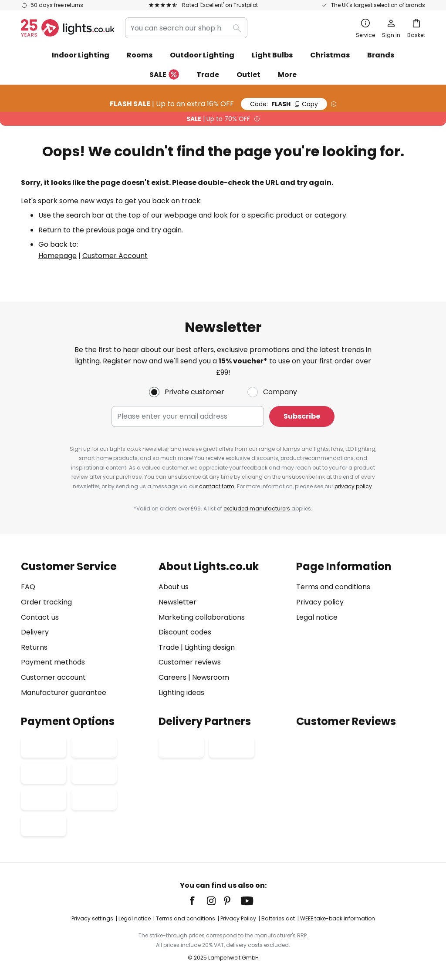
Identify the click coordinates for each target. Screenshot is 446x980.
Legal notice (317, 617)
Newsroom (211, 677)
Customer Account (115, 256)
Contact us (40, 617)
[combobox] (186, 28)
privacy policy (353, 486)
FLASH (284, 104)
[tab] (85, 629)
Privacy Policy (238, 918)
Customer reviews (190, 662)
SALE (164, 75)
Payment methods (53, 662)
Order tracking (46, 602)
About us (174, 587)
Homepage (57, 256)
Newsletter (177, 602)
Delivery (35, 632)
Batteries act (278, 918)
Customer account (53, 677)
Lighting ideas (181, 693)
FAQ (28, 587)
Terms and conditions (333, 587)
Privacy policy (320, 602)
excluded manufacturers (257, 508)
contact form (217, 486)
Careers (172, 677)
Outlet (248, 75)
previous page (110, 230)
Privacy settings (92, 918)
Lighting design (210, 647)
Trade (208, 75)
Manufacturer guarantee (64, 693)
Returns (34, 647)
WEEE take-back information (338, 918)
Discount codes (185, 632)
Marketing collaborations (202, 617)
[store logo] (68, 28)
